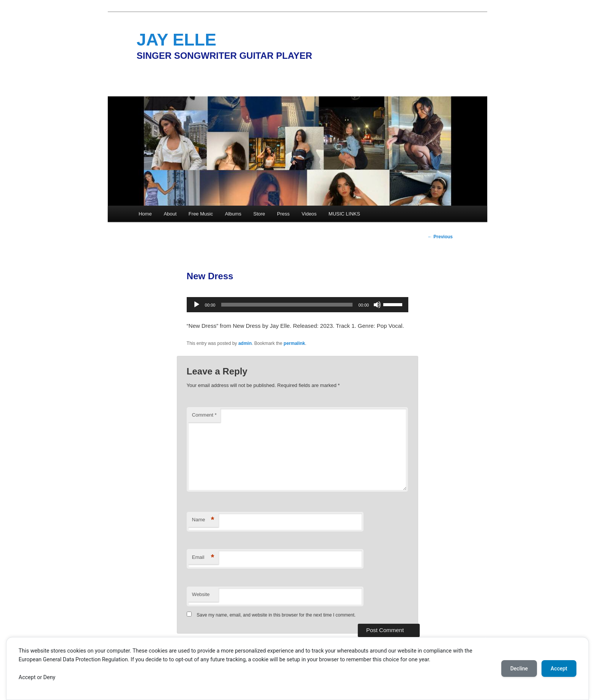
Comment (204, 415)
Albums (233, 214)
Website (201, 594)
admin (245, 343)
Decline (519, 669)
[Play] (197, 305)
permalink (294, 343)
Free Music (201, 214)
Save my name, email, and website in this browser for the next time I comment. (276, 615)
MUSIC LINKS (344, 214)
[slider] (287, 305)
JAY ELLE (176, 40)
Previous (440, 237)
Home (145, 214)
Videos (309, 214)
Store (259, 214)
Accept (559, 669)
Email (203, 558)
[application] (297, 305)
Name (203, 520)
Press (283, 214)
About (170, 214)
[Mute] (377, 305)
